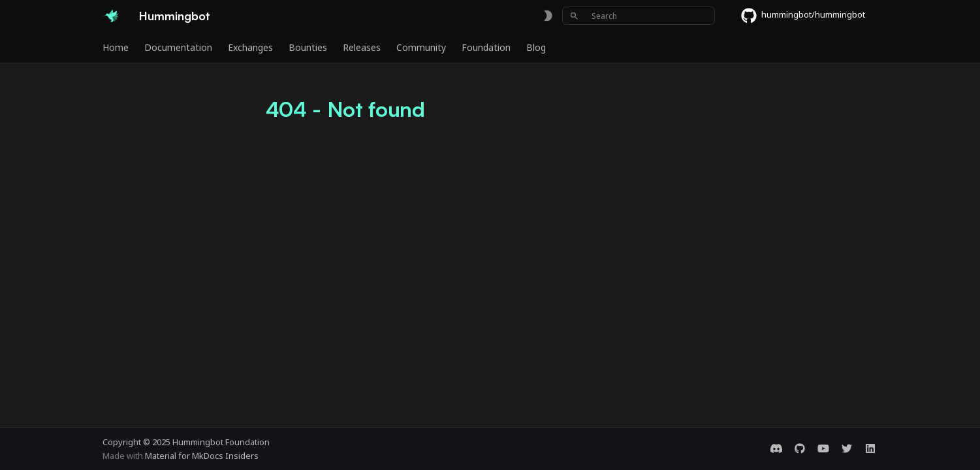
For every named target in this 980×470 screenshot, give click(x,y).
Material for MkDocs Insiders (202, 456)
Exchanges (250, 48)
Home (116, 48)
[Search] (639, 16)
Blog (536, 48)
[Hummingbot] (110, 16)
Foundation (486, 48)
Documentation (178, 48)
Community (421, 48)
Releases (362, 48)
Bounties (308, 48)
